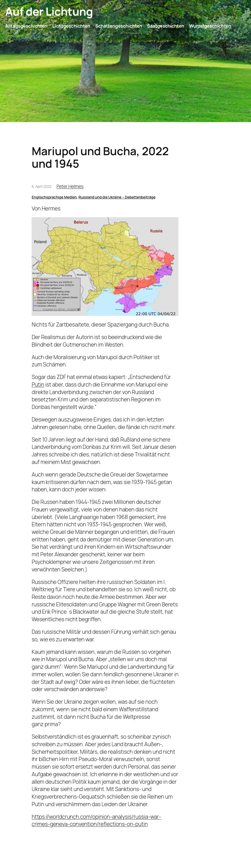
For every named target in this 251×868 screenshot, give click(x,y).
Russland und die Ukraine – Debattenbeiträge (117, 197)
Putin (38, 384)
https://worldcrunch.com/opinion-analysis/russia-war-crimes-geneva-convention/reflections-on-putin (96, 820)
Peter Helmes (70, 186)
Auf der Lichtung (49, 11)
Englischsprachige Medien (54, 197)
